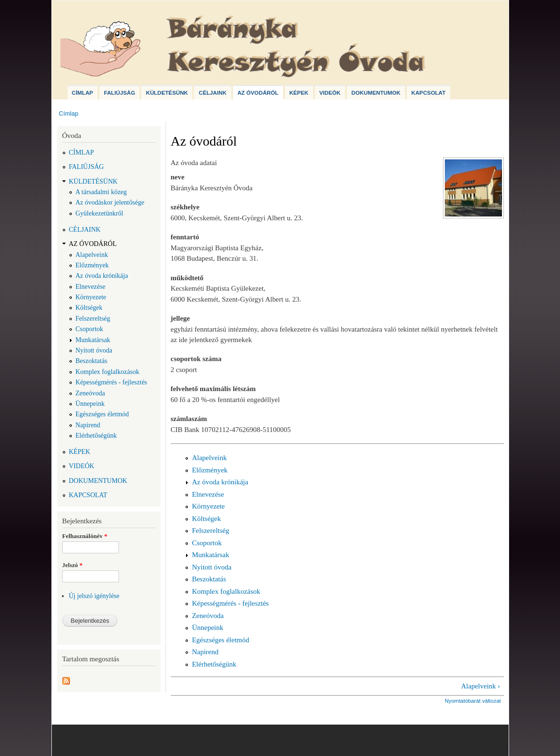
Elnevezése (91, 287)
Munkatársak (93, 340)
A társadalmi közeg (101, 192)
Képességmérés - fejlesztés (112, 382)
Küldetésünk (167, 93)
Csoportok (89, 329)
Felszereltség (93, 319)
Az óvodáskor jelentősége (110, 202)
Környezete (91, 297)
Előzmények (92, 265)
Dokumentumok (376, 93)
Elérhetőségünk (96, 436)
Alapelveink (92, 255)
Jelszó (73, 565)
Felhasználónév (85, 536)
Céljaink (213, 93)
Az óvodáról (258, 93)
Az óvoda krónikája (102, 276)
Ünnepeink (90, 404)
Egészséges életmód (102, 414)
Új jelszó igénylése (94, 596)
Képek (299, 93)
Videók (330, 93)
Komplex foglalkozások (108, 372)
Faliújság (119, 93)
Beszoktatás (92, 361)
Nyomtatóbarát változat (473, 701)
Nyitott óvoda (94, 350)
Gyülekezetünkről (99, 213)
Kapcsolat (428, 93)
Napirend (88, 425)
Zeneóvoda (90, 393)
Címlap (83, 93)
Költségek (89, 308)
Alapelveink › (481, 686)
